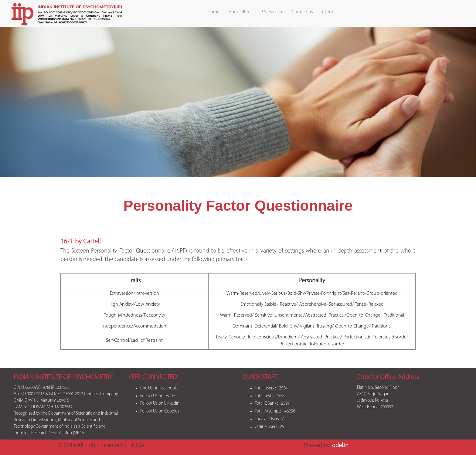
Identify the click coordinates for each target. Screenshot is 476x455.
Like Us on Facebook (158, 388)
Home (213, 12)
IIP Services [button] (271, 12)
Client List (331, 12)
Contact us (302, 12)
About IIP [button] (239, 12)
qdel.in (340, 446)
